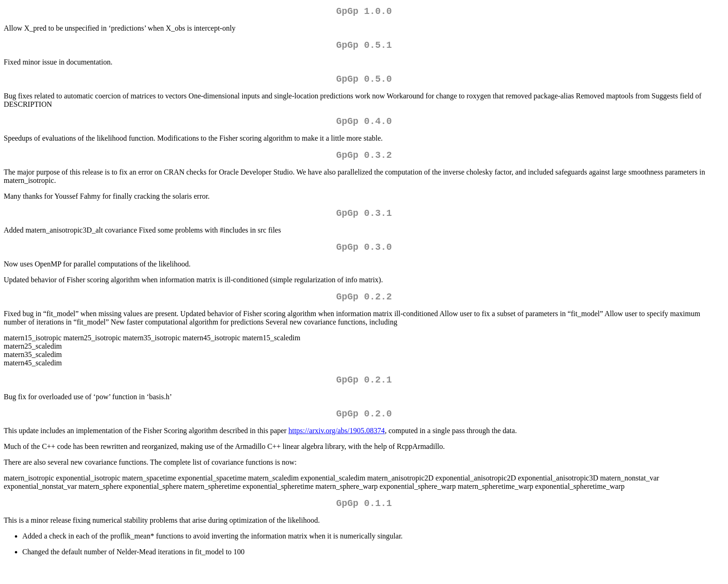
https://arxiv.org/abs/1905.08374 (337, 449)
